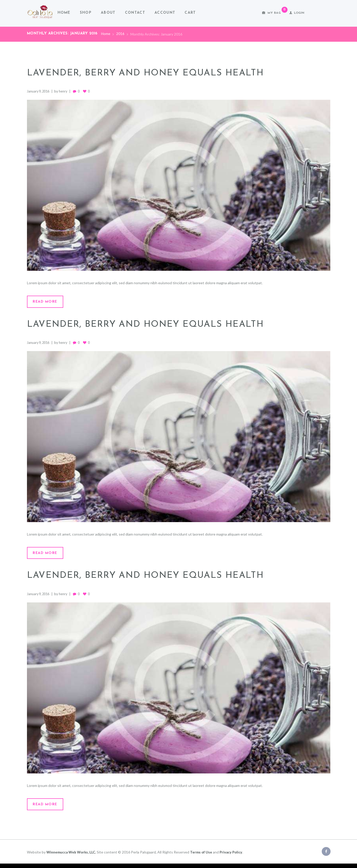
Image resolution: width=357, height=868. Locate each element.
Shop (86, 13)
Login (299, 13)
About (108, 13)
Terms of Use (203, 856)
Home (64, 13)
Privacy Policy (234, 856)
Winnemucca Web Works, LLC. (72, 856)
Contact (135, 13)
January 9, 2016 (40, 91)
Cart (190, 13)
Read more (48, 302)
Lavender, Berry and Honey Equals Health (153, 73)
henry (66, 91)
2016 (121, 34)
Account (165, 13)
